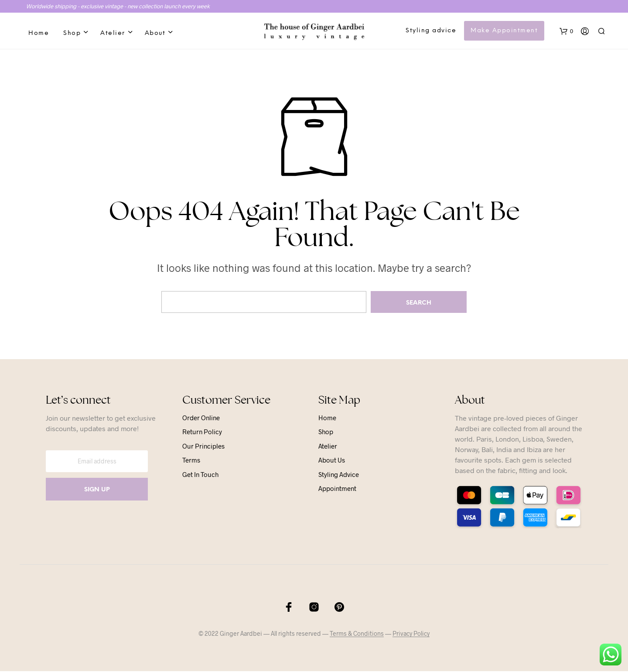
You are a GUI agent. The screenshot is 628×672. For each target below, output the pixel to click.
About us (332, 461)
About (155, 34)
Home (39, 34)
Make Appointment (505, 31)
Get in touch (200, 475)
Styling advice (431, 31)
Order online (201, 418)
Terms (191, 461)
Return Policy (202, 433)
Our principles (203, 447)
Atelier (113, 34)
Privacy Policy (411, 634)
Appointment (337, 490)
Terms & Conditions (357, 634)
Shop (72, 34)
